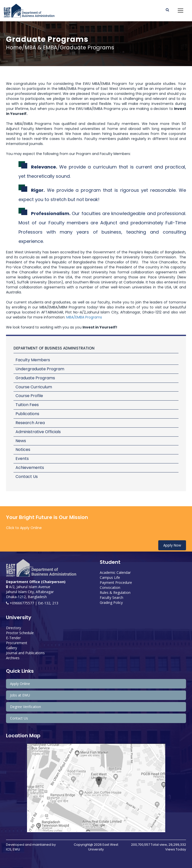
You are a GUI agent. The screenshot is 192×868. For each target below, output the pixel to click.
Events (22, 459)
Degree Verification (25, 707)
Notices (23, 450)
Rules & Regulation (115, 592)
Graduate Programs (35, 378)
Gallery (11, 648)
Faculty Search (111, 597)
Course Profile (29, 396)
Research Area (30, 423)
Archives (13, 658)
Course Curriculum (34, 387)
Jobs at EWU (20, 695)
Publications (27, 414)
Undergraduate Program (40, 369)
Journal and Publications (25, 653)
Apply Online (20, 684)
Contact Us (27, 477)
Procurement (17, 643)
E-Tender (13, 638)
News (21, 441)
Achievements (30, 468)
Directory (13, 628)
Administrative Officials (38, 432)
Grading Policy (111, 602)
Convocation (110, 587)
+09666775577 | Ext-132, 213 (32, 603)
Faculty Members (33, 360)
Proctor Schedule (20, 633)
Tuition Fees (27, 405)
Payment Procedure (116, 582)
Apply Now (172, 545)
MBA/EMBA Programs (84, 317)
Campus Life (110, 577)
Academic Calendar (115, 572)
